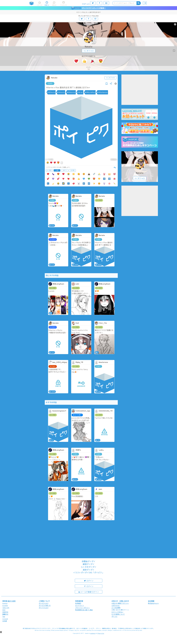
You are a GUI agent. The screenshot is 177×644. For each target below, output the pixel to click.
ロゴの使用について (118, 614)
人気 (57, 170)
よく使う (49, 170)
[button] (1, 632)
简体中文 (5, 612)
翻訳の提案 (12, 601)
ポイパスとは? (44, 608)
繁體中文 (5, 614)
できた (50, 83)
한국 (4, 610)
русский (5, 619)
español (5, 605)
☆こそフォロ (89, 51)
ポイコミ (114, 616)
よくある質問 (116, 608)
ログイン (89, 581)
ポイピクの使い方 (45, 605)
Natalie (89, 47)
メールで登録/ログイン (88, 592)
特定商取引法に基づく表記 (84, 610)
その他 (72, 170)
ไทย (4, 617)
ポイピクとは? (44, 603)
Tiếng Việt (6, 608)
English (5, 603)
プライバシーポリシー (82, 608)
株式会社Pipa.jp (153, 603)
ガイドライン (80, 605)
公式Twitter (116, 605)
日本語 (5, 621)
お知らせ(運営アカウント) (120, 603)
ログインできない (117, 612)
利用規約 (78, 603)
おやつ (65, 170)
